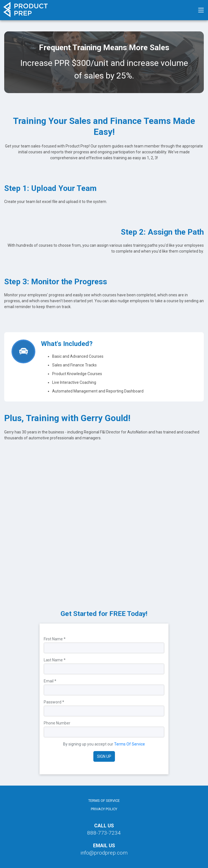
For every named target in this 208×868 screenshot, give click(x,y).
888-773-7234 (104, 833)
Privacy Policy (104, 809)
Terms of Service (104, 801)
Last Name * (55, 660)
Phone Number (57, 723)
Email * (50, 681)
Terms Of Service (130, 744)
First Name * (55, 639)
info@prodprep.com (104, 853)
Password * (54, 702)
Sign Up (104, 756)
